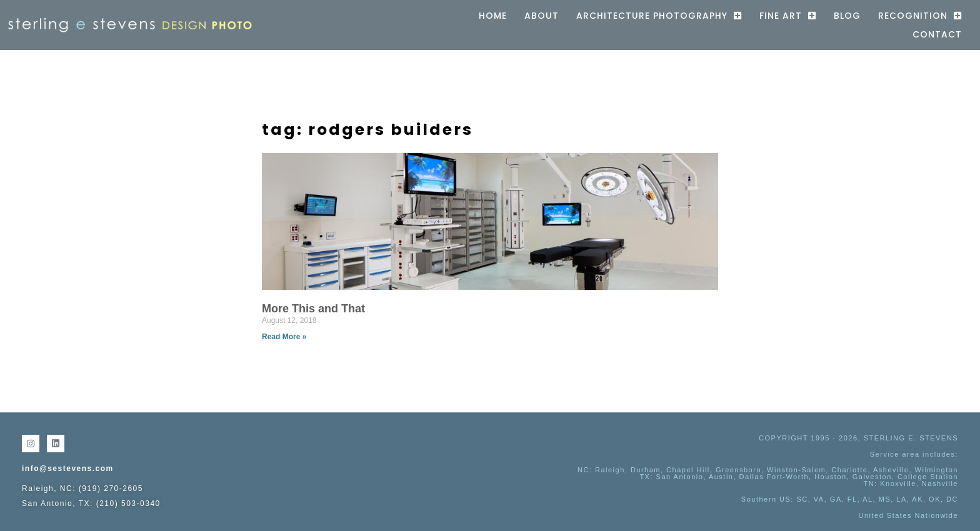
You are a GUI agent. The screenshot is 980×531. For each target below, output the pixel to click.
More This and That (313, 309)
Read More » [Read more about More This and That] (284, 337)
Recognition (920, 16)
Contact (937, 34)
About (542, 16)
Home (493, 16)
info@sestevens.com (68, 469)
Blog (847, 16)
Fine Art (788, 16)
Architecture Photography (659, 16)
